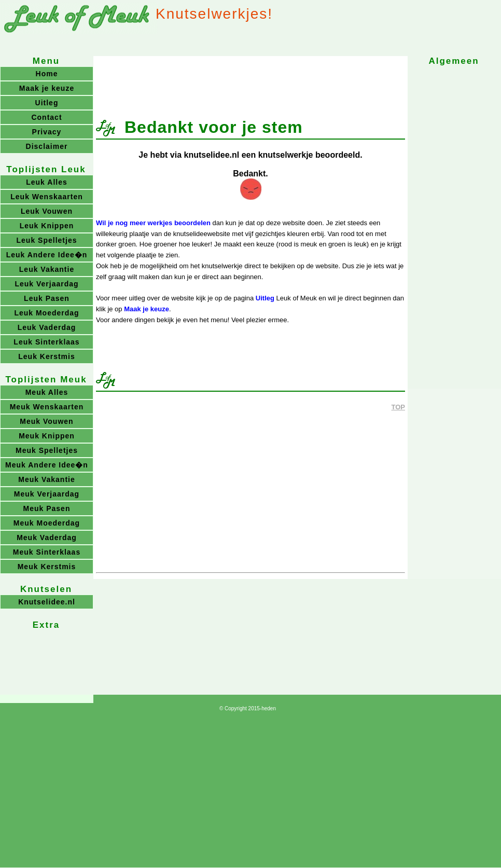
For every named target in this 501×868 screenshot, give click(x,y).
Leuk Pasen (47, 298)
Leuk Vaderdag (47, 327)
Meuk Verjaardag (47, 494)
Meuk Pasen (47, 508)
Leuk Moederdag (46, 313)
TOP (399, 407)
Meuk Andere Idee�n (47, 465)
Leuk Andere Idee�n (47, 255)
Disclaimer (47, 146)
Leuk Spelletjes (47, 240)
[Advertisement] (251, 82)
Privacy (47, 132)
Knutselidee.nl (47, 602)
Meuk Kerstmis (47, 567)
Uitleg (265, 298)
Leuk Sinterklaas (46, 342)
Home (47, 74)
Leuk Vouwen (47, 211)
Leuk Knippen (47, 226)
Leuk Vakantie (47, 269)
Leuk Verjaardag (46, 284)
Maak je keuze (147, 309)
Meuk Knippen (47, 436)
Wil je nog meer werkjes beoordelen (153, 223)
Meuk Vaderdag (47, 538)
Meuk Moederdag (47, 523)
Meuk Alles (47, 392)
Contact (46, 117)
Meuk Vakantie (47, 479)
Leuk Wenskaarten (46, 197)
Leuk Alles (47, 182)
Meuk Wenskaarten (47, 407)
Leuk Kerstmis (46, 356)
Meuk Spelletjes (47, 450)
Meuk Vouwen (46, 421)
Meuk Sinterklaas (47, 552)
